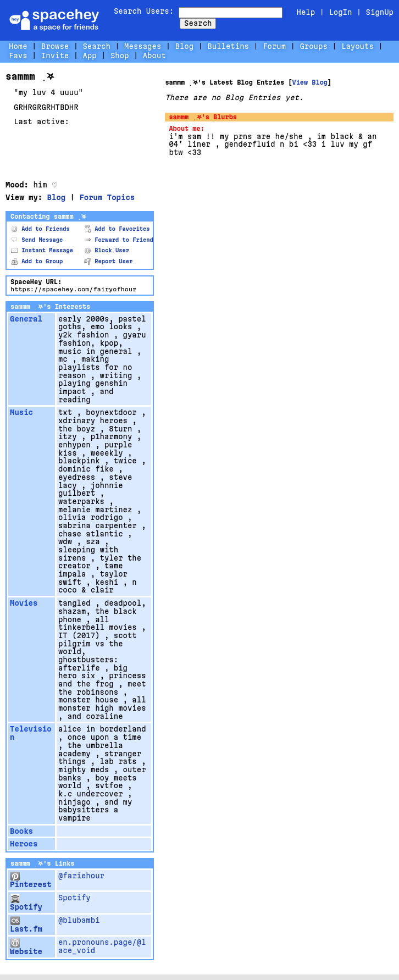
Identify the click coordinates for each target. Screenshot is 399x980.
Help (306, 12)
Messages (143, 46)
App (89, 56)
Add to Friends (40, 229)
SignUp (380, 12)
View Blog (309, 82)
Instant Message (42, 250)
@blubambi (79, 920)
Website (26, 947)
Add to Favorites (117, 229)
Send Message (37, 240)
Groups (313, 46)
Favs (18, 56)
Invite (55, 56)
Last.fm (26, 925)
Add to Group (37, 261)
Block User (107, 250)
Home (18, 46)
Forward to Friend (119, 240)
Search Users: (144, 11)
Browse (55, 46)
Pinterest (31, 881)
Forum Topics (107, 197)
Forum (274, 46)
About (154, 56)
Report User (108, 261)
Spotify (26, 903)
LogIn (340, 12)
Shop (120, 56)
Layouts (358, 46)
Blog (185, 46)
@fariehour (81, 876)
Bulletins (228, 46)
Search (198, 23)
